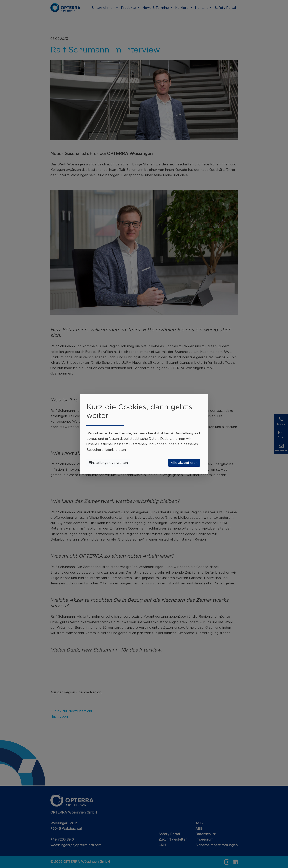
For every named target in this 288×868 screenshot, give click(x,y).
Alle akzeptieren (184, 463)
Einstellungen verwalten (108, 463)
